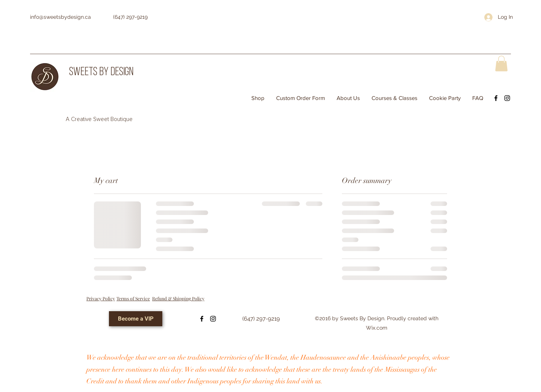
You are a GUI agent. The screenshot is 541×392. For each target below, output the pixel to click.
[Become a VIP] (136, 319)
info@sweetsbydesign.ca (60, 17)
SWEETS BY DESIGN (101, 72)
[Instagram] (507, 98)
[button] (501, 64)
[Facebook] (496, 98)
